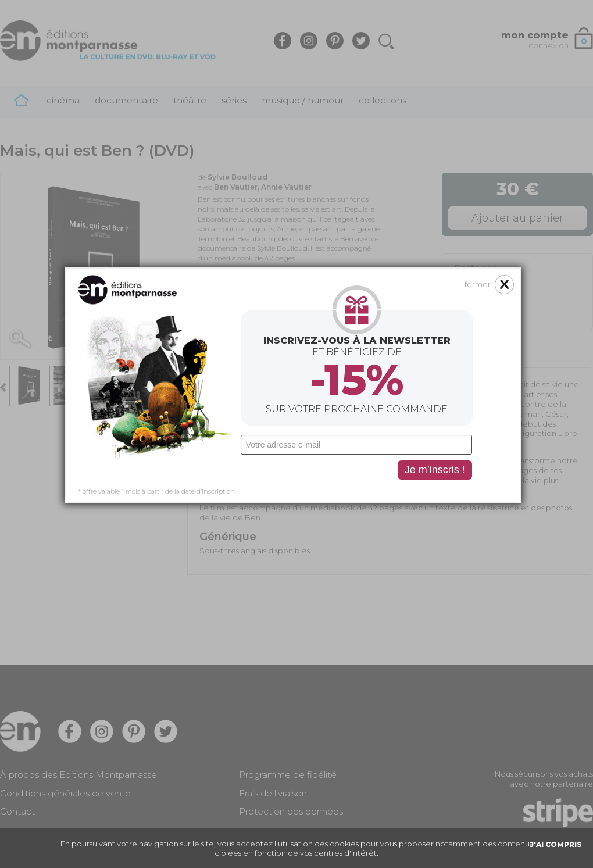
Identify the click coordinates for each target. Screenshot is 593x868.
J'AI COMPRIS (556, 844)
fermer (453, 208)
